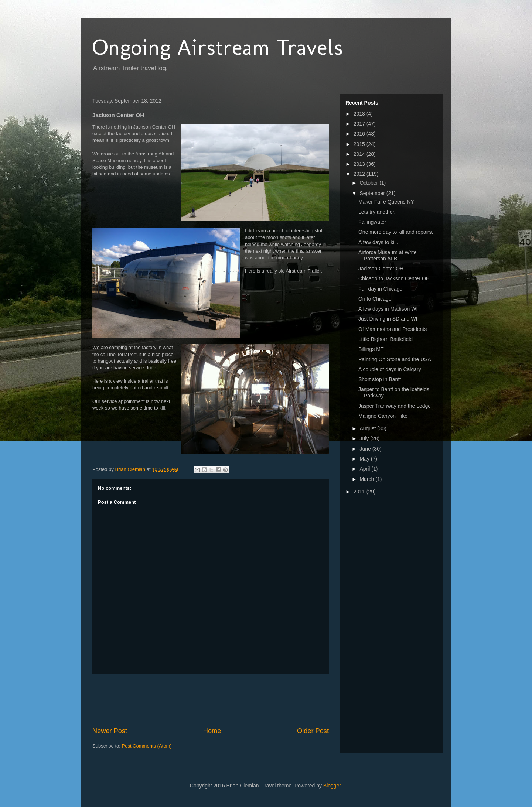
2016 (360, 134)
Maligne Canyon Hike (383, 416)
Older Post (313, 731)
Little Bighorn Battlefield (386, 339)
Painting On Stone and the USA (395, 359)
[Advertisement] (227, 700)
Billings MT (371, 349)
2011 (360, 492)
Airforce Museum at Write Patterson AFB (388, 255)
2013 (360, 164)
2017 (360, 124)
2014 (360, 154)
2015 (360, 144)
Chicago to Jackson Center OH (394, 278)
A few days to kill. (378, 242)
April (365, 469)
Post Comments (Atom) (147, 746)
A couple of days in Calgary (390, 369)
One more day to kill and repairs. (396, 232)
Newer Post (110, 731)
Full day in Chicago (380, 289)
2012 (360, 174)
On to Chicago (375, 299)
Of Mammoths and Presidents (393, 329)
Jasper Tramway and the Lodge (395, 406)
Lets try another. (377, 212)
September (373, 193)
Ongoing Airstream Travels (218, 47)
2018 (360, 114)
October (369, 183)
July (365, 438)
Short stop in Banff (380, 379)
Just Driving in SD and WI (388, 319)
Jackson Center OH (381, 269)
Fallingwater (372, 222)
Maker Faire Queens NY (386, 202)
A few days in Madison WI (388, 309)
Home (212, 731)
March (367, 479)
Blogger (332, 786)
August (368, 428)
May (365, 459)
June (366, 449)
